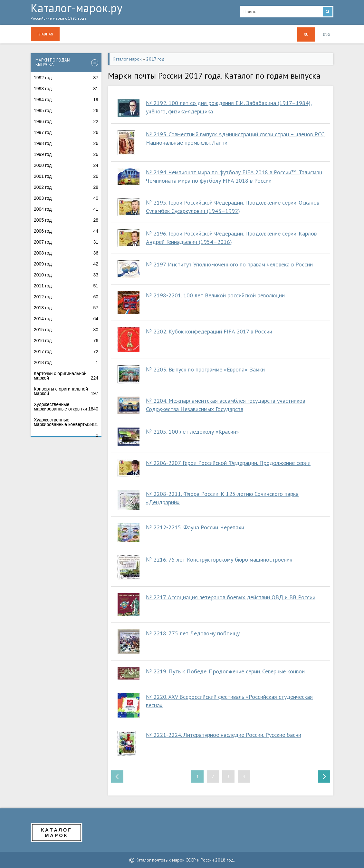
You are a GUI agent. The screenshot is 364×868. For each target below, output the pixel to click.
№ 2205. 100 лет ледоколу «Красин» (192, 432)
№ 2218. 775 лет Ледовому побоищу (193, 633)
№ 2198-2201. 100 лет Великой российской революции (215, 295)
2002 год (66, 187)
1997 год (66, 132)
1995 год (66, 111)
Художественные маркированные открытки (66, 407)
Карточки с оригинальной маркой (66, 376)
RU (306, 34)
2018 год (66, 362)
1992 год (66, 78)
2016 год (66, 341)
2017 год (66, 352)
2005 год (66, 220)
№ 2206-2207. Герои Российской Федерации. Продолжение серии (228, 463)
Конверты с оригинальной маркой (66, 391)
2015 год (66, 330)
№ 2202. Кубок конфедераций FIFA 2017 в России (209, 331)
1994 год (66, 100)
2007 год (66, 242)
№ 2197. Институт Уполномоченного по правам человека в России (229, 264)
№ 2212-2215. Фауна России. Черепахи (195, 527)
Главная (45, 34)
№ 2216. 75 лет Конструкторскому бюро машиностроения (219, 559)
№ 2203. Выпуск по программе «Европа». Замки (205, 369)
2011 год (66, 286)
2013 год (66, 308)
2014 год (66, 319)
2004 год (66, 209)
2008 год (66, 253)
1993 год (66, 89)
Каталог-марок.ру (130, 13)
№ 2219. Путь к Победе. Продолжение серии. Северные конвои (225, 671)
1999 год (66, 154)
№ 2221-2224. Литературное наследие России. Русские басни (224, 735)
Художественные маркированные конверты (66, 422)
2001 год (66, 176)
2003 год (66, 198)
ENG (326, 34)
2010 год (66, 275)
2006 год (66, 231)
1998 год (66, 143)
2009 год (66, 264)
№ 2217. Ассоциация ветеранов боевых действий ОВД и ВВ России (231, 597)
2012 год (66, 297)
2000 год (66, 165)
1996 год (66, 121)
